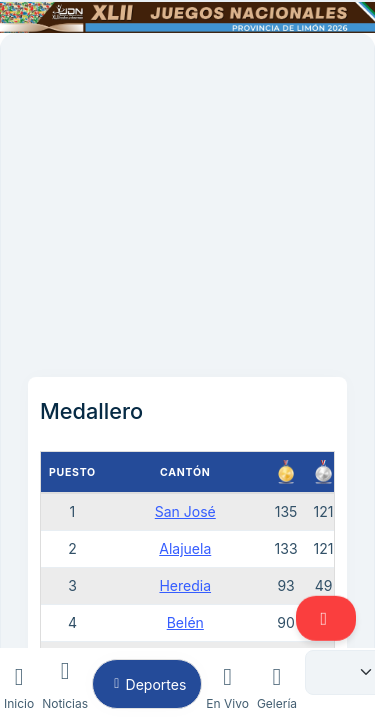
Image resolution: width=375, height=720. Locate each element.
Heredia (185, 585)
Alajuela (185, 548)
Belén (185, 622)
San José (185, 511)
